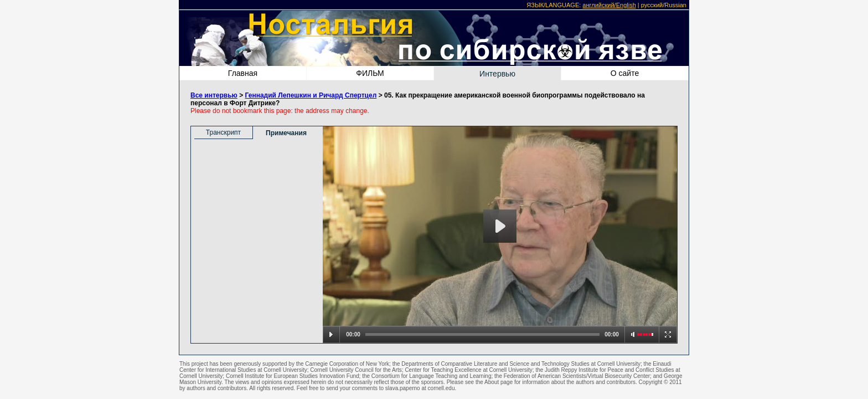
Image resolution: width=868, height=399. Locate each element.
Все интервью (214, 95)
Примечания (286, 133)
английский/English (609, 5)
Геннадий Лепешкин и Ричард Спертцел (311, 95)
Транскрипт (223, 132)
